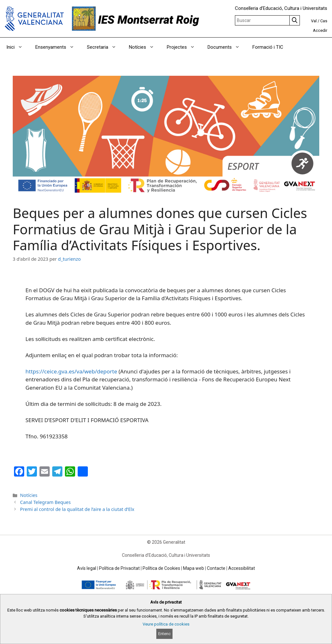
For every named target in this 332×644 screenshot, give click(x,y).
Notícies (145, 47)
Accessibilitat (242, 568)
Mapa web (194, 568)
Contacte (216, 568)
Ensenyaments (58, 47)
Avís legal (87, 568)
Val (314, 21)
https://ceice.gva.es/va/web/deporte (71, 371)
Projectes (184, 47)
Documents (227, 47)
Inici (18, 47)
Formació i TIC (268, 47)
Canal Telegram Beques (45, 502)
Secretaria (105, 47)
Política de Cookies (161, 568)
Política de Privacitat (119, 568)
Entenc (164, 634)
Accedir (320, 30)
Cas (324, 21)
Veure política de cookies (166, 624)
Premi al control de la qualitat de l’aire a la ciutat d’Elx (77, 509)
